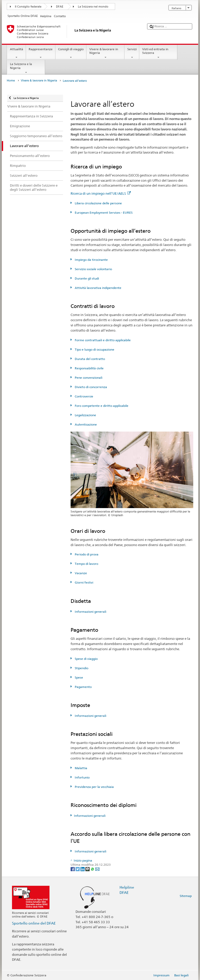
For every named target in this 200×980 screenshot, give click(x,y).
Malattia (81, 768)
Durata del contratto (89, 359)
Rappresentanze (41, 53)
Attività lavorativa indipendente (98, 288)
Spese (79, 677)
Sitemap (186, 896)
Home (11, 81)
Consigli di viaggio (71, 53)
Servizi (132, 53)
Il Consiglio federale (28, 7)
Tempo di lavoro (86, 564)
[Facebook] (73, 869)
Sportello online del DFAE (34, 923)
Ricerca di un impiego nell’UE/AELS (101, 193)
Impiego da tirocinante (91, 260)
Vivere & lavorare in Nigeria (105, 53)
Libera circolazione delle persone (98, 203)
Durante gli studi (86, 278)
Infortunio (82, 777)
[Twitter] (78, 869)
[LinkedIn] (83, 869)
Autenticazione (85, 424)
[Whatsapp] (93, 869)
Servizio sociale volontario (93, 269)
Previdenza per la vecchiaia (94, 787)
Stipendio (81, 668)
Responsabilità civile (89, 368)
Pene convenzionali (88, 378)
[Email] (97, 869)
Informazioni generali (90, 612)
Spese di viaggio (86, 659)
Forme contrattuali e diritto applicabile (102, 340)
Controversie (84, 396)
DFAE (60, 7)
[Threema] (88, 869)
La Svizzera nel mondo (93, 7)
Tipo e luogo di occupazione (94, 349)
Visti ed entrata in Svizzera (158, 53)
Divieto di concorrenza (90, 387)
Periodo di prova (86, 554)
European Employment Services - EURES (103, 213)
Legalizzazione (85, 415)
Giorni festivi (84, 582)
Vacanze (80, 573)
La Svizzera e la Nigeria (26, 68)
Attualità (16, 53)
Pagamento (83, 687)
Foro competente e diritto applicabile (101, 406)
